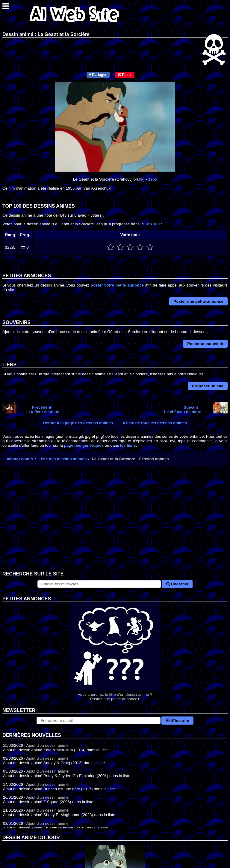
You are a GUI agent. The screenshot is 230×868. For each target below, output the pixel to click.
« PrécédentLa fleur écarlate (44, 410)
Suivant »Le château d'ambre (183, 410)
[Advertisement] (115, 523)
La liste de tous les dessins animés (154, 423)
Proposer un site (208, 386)
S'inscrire (177, 721)
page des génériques (84, 445)
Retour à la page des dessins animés (78, 423)
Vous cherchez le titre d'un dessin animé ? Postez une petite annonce (115, 652)
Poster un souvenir (205, 344)
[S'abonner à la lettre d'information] (99, 721)
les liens (128, 445)
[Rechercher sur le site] (99, 584)
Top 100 (152, 224)
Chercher (177, 584)
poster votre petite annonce (117, 285)
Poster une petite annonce (198, 301)
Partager (98, 75)
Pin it (124, 75)
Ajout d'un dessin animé (47, 745)
